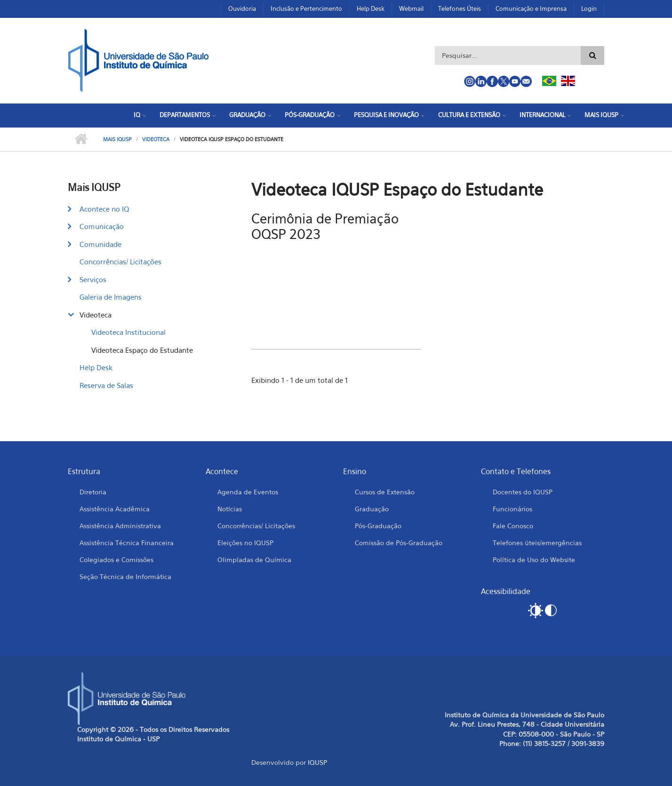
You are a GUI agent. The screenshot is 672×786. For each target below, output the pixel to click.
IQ (137, 115)
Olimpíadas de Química (254, 560)
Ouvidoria (242, 8)
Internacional (542, 115)
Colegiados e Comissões (116, 560)
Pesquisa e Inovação (386, 115)
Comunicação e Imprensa (531, 8)
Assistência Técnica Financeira (127, 543)
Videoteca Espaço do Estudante (142, 350)
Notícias (230, 509)
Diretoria (93, 492)
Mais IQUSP (601, 115)
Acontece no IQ (104, 209)
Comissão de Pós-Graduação (399, 543)
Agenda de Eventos (248, 492)
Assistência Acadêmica (115, 509)
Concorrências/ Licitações (120, 262)
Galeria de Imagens (111, 297)
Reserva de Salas (106, 385)
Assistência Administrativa (120, 526)
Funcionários (512, 509)
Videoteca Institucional (128, 332)
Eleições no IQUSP (245, 543)
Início (81, 139)
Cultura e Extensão (469, 115)
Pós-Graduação (310, 115)
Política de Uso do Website (534, 560)
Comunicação (102, 226)
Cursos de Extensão (385, 492)
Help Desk (371, 8)
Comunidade (100, 244)
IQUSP (317, 762)
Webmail (411, 8)
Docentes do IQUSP (523, 492)
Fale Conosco (513, 526)
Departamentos (185, 115)
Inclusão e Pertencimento (306, 8)
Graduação (247, 115)
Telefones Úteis (460, 8)
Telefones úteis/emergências (537, 543)
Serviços (93, 279)
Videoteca (156, 139)
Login (589, 8)
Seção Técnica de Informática (125, 576)
